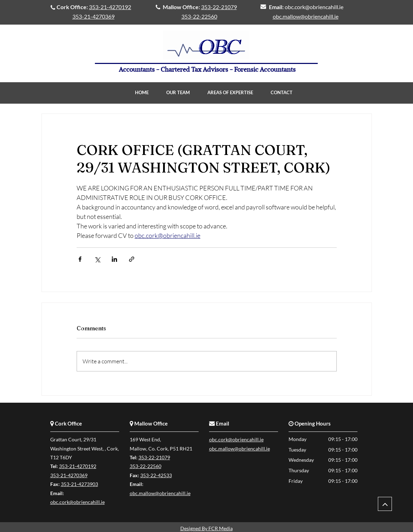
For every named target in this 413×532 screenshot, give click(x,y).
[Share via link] (132, 259)
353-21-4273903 (79, 484)
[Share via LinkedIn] (114, 259)
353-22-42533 (156, 475)
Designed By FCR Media (206, 528)
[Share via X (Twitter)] (97, 259)
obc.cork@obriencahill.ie (314, 7)
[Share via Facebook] (80, 259)
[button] (230, 93)
